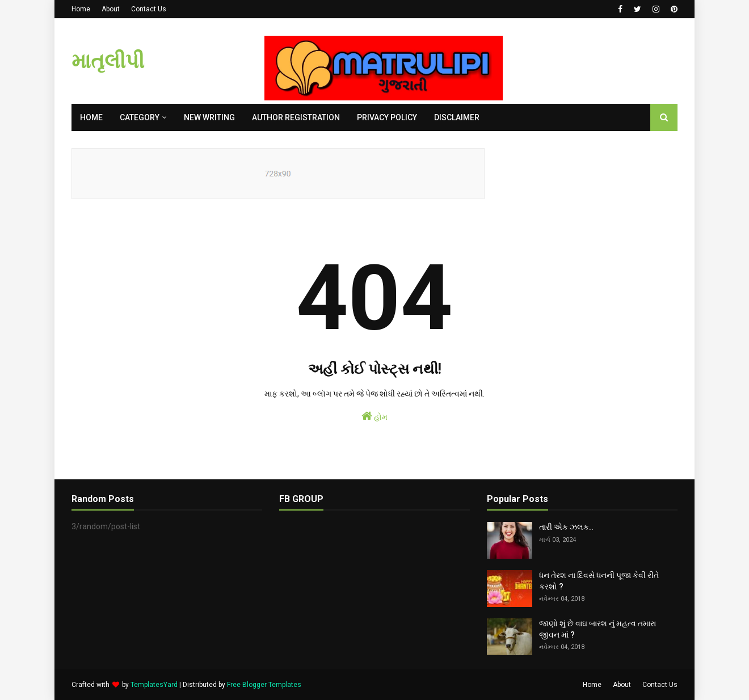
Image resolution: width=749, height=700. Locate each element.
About (111, 9)
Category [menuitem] (140, 117)
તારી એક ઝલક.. (566, 527)
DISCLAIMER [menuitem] (457, 117)
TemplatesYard (154, 685)
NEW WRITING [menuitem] (209, 117)
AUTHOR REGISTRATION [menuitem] (296, 117)
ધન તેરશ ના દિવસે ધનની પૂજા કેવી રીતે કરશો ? (599, 581)
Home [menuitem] (91, 117)
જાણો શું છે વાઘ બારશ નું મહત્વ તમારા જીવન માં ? (597, 629)
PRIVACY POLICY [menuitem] (387, 117)
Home (81, 9)
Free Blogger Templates (264, 685)
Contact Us (149, 9)
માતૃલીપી (108, 61)
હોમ (374, 416)
